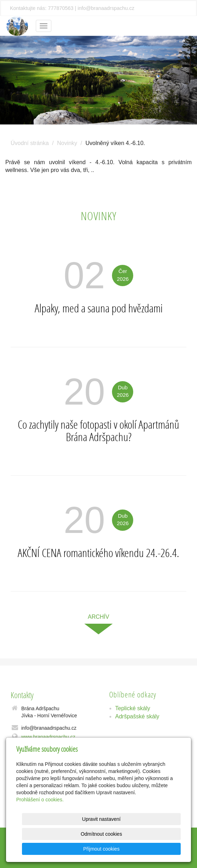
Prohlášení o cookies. (40, 814)
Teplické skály (133, 708)
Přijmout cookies (154, 849)
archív (98, 617)
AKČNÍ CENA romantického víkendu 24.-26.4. (98, 553)
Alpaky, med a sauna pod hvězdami (99, 308)
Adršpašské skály (137, 716)
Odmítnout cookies (154, 834)
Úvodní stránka (30, 143)
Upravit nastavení (95, 834)
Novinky (67, 143)
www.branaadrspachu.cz (48, 737)
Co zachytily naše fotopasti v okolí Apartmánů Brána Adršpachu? (98, 431)
